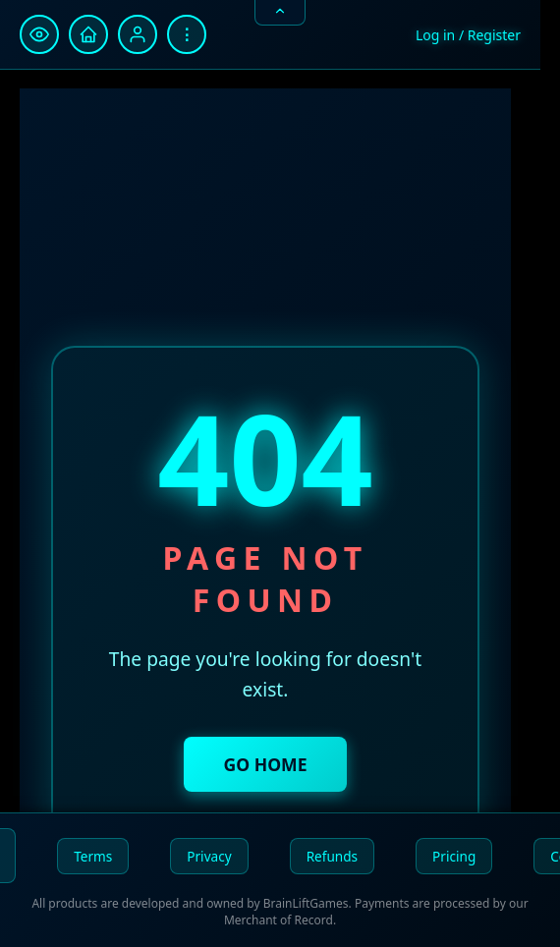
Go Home (265, 764)
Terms (93, 856)
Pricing (454, 856)
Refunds (332, 856)
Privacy (209, 856)
